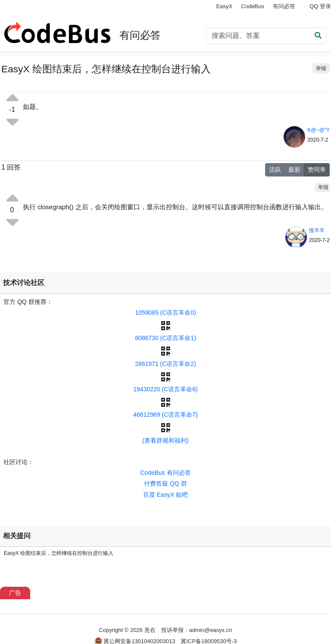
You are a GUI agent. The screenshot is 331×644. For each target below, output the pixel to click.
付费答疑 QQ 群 (165, 483)
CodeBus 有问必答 (165, 473)
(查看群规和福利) (165, 440)
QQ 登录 (320, 6)
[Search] (266, 36)
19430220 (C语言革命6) (165, 389)
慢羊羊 (317, 230)
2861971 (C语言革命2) (165, 364)
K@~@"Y (319, 130)
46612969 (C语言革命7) (165, 415)
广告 (15, 593)
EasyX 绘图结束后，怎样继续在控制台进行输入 (59, 553)
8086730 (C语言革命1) (165, 338)
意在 (150, 630)
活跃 (275, 170)
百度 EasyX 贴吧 (165, 495)
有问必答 (284, 6)
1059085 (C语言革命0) (165, 313)
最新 (294, 170)
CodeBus (252, 6)
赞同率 (317, 170)
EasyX (225, 6)
